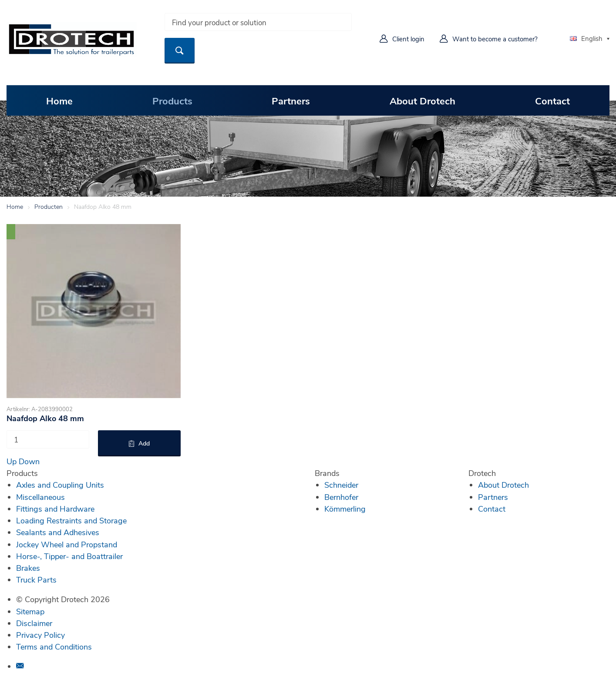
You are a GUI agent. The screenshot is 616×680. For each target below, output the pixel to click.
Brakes (28, 568)
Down (29, 461)
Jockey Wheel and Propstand (67, 544)
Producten (49, 206)
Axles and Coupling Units (60, 485)
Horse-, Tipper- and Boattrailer (69, 556)
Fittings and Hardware (55, 509)
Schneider (341, 485)
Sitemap (30, 611)
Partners (291, 100)
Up (12, 461)
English (586, 38)
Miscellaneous (40, 497)
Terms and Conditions (54, 647)
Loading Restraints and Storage (71, 520)
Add (144, 443)
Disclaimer (34, 623)
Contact (552, 100)
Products (172, 100)
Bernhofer (341, 497)
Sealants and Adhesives (58, 532)
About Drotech (422, 100)
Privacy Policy (40, 635)
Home (59, 100)
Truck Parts (36, 580)
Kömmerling (345, 509)
